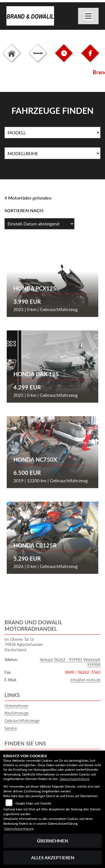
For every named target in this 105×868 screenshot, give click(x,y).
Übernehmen (53, 841)
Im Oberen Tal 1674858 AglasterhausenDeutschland (24, 645)
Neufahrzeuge (17, 713)
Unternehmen (16, 706)
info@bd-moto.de (85, 680)
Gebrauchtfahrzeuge (22, 721)
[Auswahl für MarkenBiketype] (53, 153)
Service (11, 728)
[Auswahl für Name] (53, 133)
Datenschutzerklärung (74, 779)
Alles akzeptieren (53, 857)
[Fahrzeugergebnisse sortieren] (39, 224)
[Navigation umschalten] (88, 16)
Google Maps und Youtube (33, 803)
